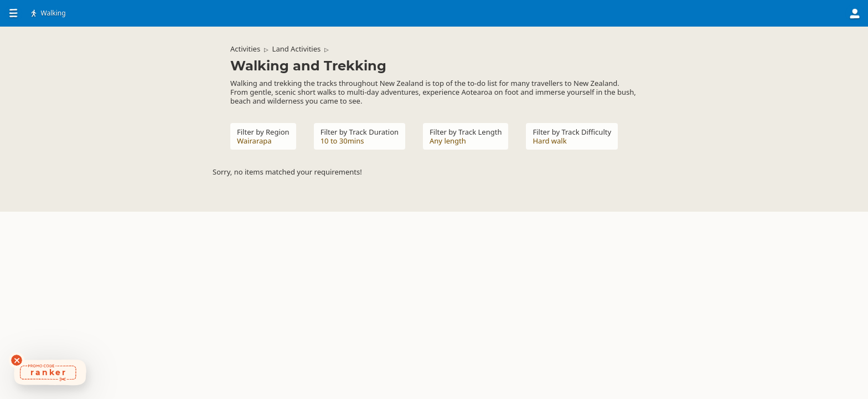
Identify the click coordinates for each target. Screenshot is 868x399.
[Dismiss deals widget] (17, 360)
